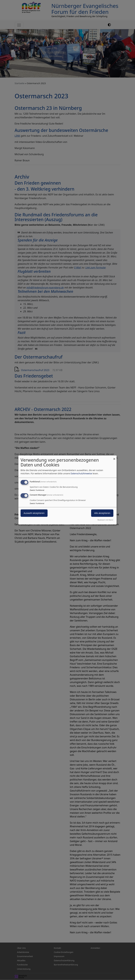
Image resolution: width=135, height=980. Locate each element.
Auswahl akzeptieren (34, 513)
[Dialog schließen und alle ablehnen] (114, 457)
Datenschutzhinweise (81, 473)
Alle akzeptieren (102, 513)
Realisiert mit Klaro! (105, 520)
